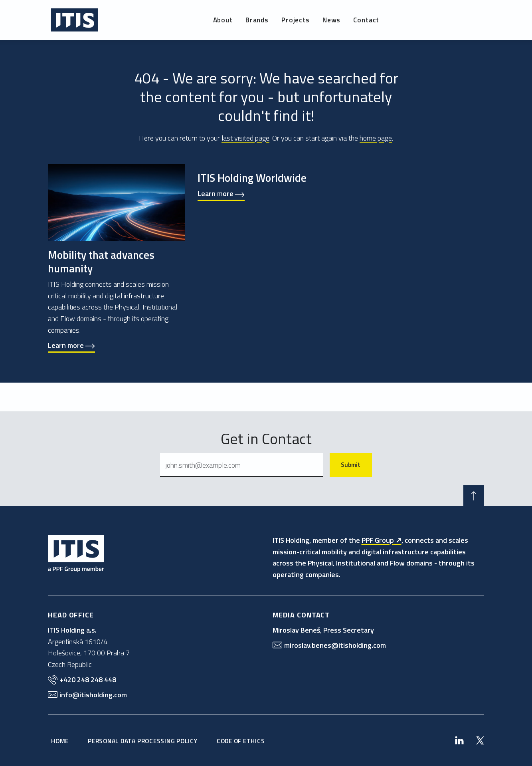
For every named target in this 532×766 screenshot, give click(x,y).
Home (60, 741)
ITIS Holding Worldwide (252, 178)
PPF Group (378, 540)
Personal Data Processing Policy (143, 741)
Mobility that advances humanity (101, 261)
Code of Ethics (241, 741)
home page (376, 138)
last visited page (245, 138)
